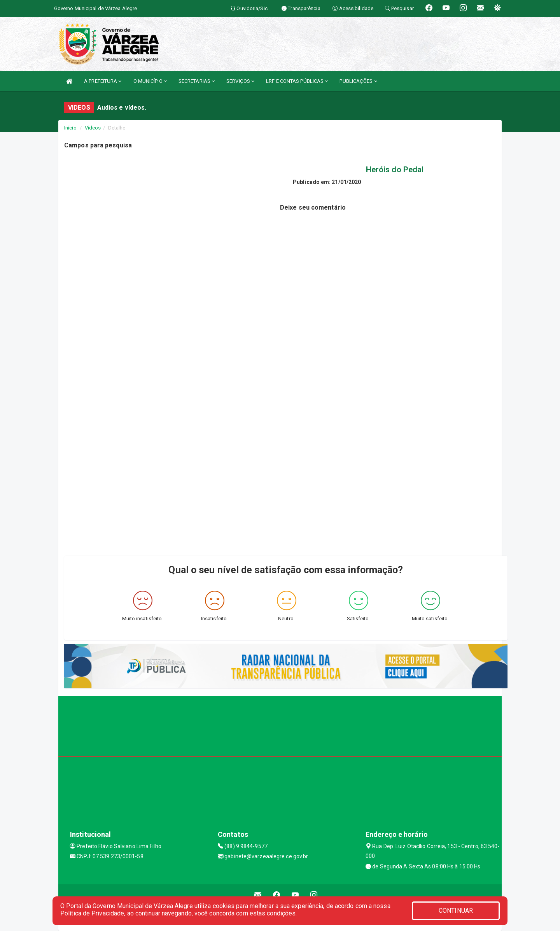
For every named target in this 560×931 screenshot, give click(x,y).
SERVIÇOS (240, 81)
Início (70, 128)
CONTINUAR (456, 911)
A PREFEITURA (103, 81)
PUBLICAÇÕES (358, 81)
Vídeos (93, 128)
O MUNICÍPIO (150, 81)
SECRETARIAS (197, 81)
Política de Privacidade (92, 913)
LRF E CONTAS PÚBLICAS (297, 81)
